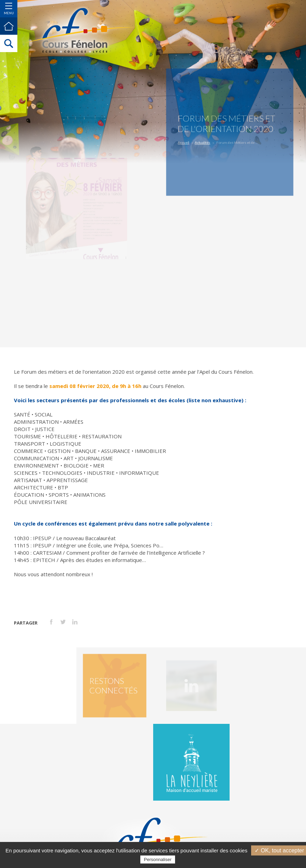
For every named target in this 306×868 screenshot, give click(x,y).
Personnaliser (158, 859)
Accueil (189, 141)
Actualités (206, 141)
